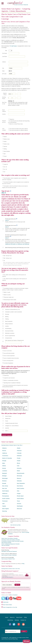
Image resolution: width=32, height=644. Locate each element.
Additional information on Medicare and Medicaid (17, 244)
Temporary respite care (9, 297)
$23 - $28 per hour (8, 258)
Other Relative (7, 151)
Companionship (8, 338)
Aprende (7, 430)
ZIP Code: (4, 74)
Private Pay (6, 375)
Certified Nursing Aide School (11, 425)
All (4, 261)
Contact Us (23, 622)
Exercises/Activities (9, 331)
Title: (6, 51)
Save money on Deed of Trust (8, 561)
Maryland (4, 475)
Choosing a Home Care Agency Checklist (11, 542)
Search (24, 633)
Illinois (18, 465)
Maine (18, 472)
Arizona (4, 452)
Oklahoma (5, 495)
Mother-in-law (7, 139)
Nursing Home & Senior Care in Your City (12, 447)
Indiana (4, 467)
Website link (8, 420)
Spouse (5, 146)
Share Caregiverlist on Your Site (10, 609)
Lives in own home (8, 351)
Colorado (19, 455)
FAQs (25, 619)
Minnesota (19, 478)
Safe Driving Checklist (6, 544)
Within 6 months (7, 295)
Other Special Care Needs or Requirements (14, 340)
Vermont (19, 505)
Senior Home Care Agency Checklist (9, 540)
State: (3, 71)
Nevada (4, 485)
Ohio (18, 493)
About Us (12, 619)
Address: (4, 62)
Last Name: (5, 56)
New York (5, 490)
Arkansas (19, 452)
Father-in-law (7, 144)
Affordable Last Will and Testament (9, 553)
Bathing (7, 317)
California (5, 455)
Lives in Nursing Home (8, 361)
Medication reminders (10, 333)
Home (7, 619)
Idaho (4, 465)
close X (4, 193)
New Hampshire (21, 485)
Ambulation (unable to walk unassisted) (13, 312)
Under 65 (6, 164)
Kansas (4, 470)
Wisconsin (19, 510)
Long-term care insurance (9, 378)
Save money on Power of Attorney (9, 557)
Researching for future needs (10, 300)
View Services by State (15, 527)
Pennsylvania (5, 498)
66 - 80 (5, 167)
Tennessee (5, 503)
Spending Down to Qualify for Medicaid (12, 383)
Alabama (4, 450)
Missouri (19, 480)
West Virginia (5, 510)
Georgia (4, 462)
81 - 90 (5, 169)
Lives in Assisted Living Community (11, 358)
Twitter (10, 597)
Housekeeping (8, 328)
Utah (3, 505)
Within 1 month (7, 292)
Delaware (19, 457)
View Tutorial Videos (7, 606)
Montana (4, 483)
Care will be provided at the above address (19, 129)
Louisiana (5, 472)
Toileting (7, 319)
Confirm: (4, 114)
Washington (20, 508)
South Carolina (6, 500)
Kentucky (19, 470)
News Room (19, 619)
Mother (5, 137)
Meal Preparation (9, 321)
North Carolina (20, 490)
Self (5, 154)
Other (6, 433)
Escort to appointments (10, 336)
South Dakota (20, 500)
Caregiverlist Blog (6, 563)
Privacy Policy (15, 641)
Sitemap (17, 622)
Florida (19, 460)
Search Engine (8, 418)
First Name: (5, 53)
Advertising (10, 622)
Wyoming (4, 513)
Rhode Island (20, 498)
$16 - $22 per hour (8, 256)
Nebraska (19, 483)
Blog (23, 565)
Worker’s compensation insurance (11, 380)
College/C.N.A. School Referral (12, 427)
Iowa (18, 467)
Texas (18, 503)
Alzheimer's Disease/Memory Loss (12, 309)
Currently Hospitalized (8, 363)
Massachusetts (21, 475)
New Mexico (20, 488)
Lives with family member (9, 353)
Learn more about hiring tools (7, 579)
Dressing (7, 314)
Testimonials (6, 604)
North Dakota (5, 493)
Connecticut (5, 457)
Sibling (5, 149)
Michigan (4, 478)
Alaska (19, 450)
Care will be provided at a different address (19, 130)
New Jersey (5, 488)
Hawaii (19, 462)
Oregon (19, 495)
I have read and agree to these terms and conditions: (15, 401)
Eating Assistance (9, 324)
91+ (5, 172)
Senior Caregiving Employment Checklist (10, 546)
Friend (5, 156)
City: (3, 68)
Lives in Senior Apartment (9, 356)
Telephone (12, 119)
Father (5, 142)
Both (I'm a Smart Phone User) (16, 124)
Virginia (4, 508)
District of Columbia (7, 460)
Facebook (15, 597)
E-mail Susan (13, 46)
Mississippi (5, 480)
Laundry (7, 326)
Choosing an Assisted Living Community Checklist (12, 543)
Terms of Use (8, 641)
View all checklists (5, 547)
